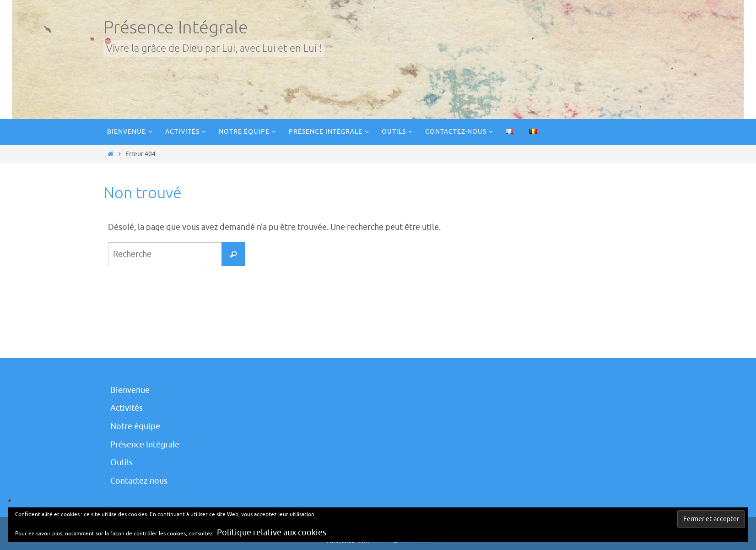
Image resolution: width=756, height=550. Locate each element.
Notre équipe (135, 426)
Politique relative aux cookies (272, 533)
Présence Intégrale (176, 28)
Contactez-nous (139, 481)
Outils (121, 463)
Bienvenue (130, 390)
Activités (127, 408)
